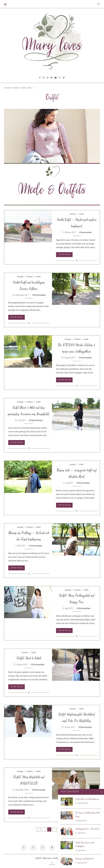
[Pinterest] (51, 78)
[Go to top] (52, 864)
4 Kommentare (85, 232)
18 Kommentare (39, 295)
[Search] (99, 4)
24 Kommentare (84, 608)
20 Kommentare (36, 420)
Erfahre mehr (64, 255)
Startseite (8, 88)
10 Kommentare (83, 483)
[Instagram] (48, 78)
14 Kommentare (85, 358)
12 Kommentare (35, 546)
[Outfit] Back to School (29, 659)
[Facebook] (40, 78)
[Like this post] (77, 260)
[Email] (56, 78)
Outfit (23, 88)
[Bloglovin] (60, 78)
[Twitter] (44, 78)
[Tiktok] (64, 78)
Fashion (16, 88)
